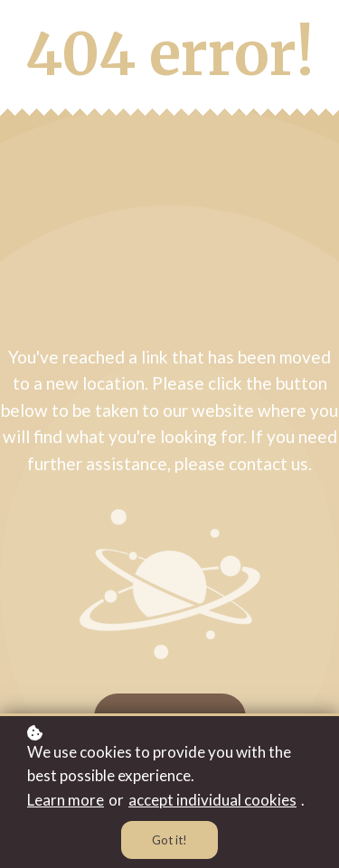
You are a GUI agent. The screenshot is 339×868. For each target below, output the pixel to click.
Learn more (66, 800)
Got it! (169, 840)
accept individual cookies (212, 800)
